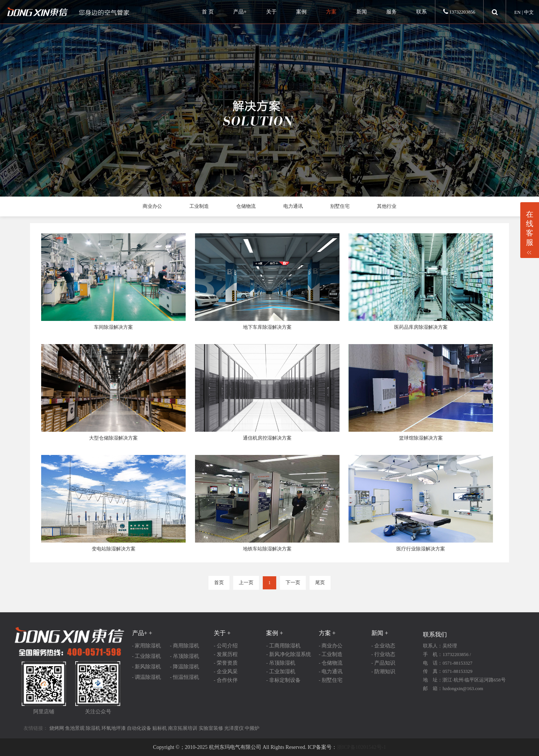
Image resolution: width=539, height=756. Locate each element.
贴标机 (160, 728)
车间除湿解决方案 (113, 327)
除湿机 (93, 728)
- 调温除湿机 (147, 677)
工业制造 (199, 206)
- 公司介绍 (226, 646)
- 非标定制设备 (283, 680)
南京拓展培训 (183, 728)
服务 (392, 12)
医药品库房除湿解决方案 (421, 327)
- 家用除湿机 (147, 646)
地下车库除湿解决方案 (267, 327)
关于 (271, 12)
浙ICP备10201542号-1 (361, 747)
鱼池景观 (75, 728)
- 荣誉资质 (226, 663)
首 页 (208, 12)
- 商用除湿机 (185, 646)
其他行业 (387, 206)
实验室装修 (211, 728)
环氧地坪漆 (114, 728)
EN (517, 12)
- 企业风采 (226, 672)
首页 (219, 583)
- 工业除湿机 (147, 656)
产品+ (240, 12)
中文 (529, 12)
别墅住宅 (340, 206)
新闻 (362, 12)
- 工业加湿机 (281, 672)
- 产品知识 (383, 663)
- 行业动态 (383, 654)
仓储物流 (246, 206)
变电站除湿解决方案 (114, 549)
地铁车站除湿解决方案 (267, 549)
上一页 (246, 583)
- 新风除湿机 (147, 667)
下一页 (293, 583)
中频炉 (252, 728)
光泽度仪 (234, 728)
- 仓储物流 (331, 663)
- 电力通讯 (331, 672)
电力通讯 (293, 206)
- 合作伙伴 (226, 680)
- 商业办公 (331, 646)
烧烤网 (57, 728)
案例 (301, 12)
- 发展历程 (226, 654)
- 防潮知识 (383, 672)
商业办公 (152, 206)
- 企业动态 (383, 646)
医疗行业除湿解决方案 (421, 549)
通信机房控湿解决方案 (267, 438)
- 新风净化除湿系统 (289, 654)
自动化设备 (139, 728)
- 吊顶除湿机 (185, 656)
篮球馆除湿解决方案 (421, 438)
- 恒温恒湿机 (185, 677)
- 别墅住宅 (331, 680)
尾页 (320, 583)
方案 (331, 12)
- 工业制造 (331, 654)
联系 (421, 12)
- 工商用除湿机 (283, 646)
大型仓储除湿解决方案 (113, 438)
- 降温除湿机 (185, 667)
